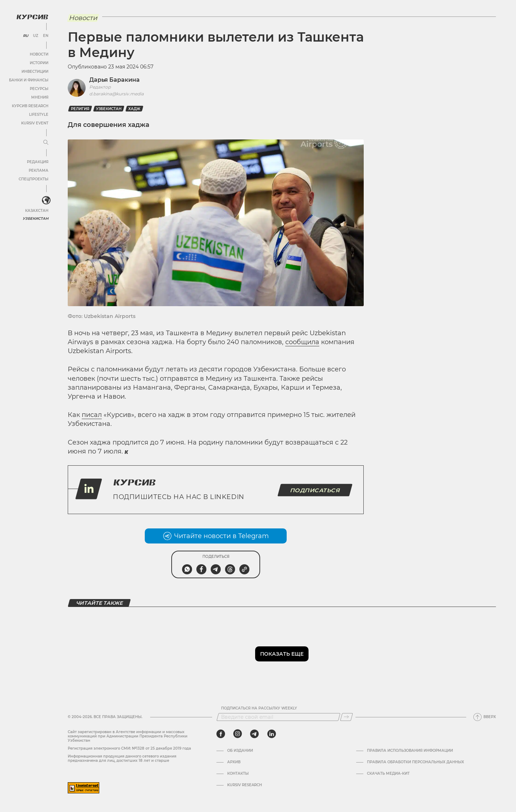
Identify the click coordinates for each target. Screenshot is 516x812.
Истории (39, 63)
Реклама (39, 170)
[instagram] (238, 734)
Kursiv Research (245, 785)
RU (26, 36)
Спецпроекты (34, 179)
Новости (39, 54)
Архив (234, 762)
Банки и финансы (29, 80)
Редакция (38, 162)
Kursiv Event (35, 123)
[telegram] (254, 734)
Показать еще (282, 654)
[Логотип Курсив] (32, 17)
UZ (36, 36)
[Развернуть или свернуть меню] (46, 143)
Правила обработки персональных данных (415, 762)
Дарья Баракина (114, 80)
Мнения (40, 97)
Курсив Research (30, 106)
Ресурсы (39, 89)
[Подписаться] (347, 717)
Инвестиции (35, 72)
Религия (80, 109)
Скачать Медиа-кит (388, 774)
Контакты (238, 774)
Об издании (240, 751)
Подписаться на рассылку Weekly (259, 708)
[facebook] (221, 734)
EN (46, 36)
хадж (134, 109)
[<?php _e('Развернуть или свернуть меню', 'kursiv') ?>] (46, 200)
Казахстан (37, 211)
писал (92, 415)
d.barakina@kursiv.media (116, 94)
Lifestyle (39, 115)
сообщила (302, 342)
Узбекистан (36, 219)
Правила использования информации (410, 751)
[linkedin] (271, 734)
